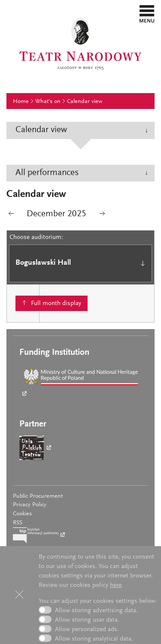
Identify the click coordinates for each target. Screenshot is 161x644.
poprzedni (11, 215)
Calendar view (85, 102)
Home (21, 102)
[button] (147, 14)
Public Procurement (38, 496)
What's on (48, 102)
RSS (18, 523)
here (116, 585)
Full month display (56, 304)
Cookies (22, 514)
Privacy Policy (30, 505)
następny (102, 215)
